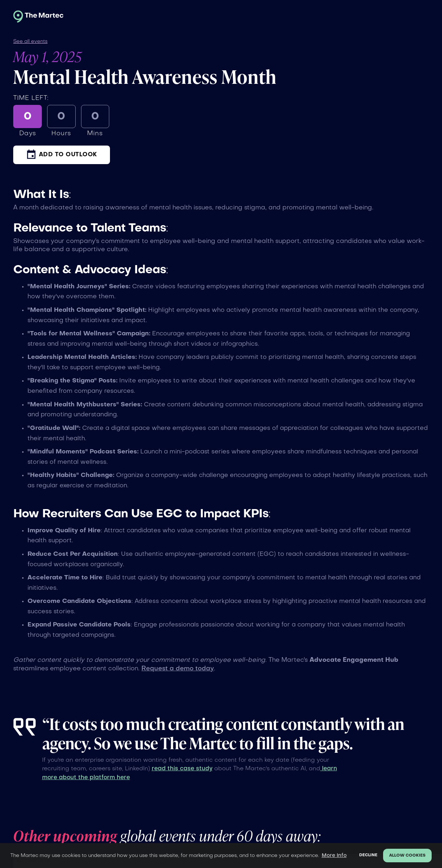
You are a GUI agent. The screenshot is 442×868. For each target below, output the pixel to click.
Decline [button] (368, 855)
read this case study (182, 769)
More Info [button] (334, 856)
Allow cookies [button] (407, 856)
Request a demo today (178, 669)
